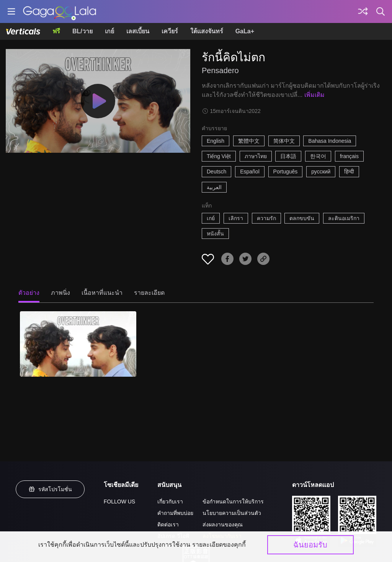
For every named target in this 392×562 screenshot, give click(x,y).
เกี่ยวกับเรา (170, 502)
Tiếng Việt (219, 156)
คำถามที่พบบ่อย (175, 513)
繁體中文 (249, 141)
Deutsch (216, 172)
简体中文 (284, 141)
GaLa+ (245, 31)
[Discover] (363, 11)
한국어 (318, 156)
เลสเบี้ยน (138, 31)
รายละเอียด (149, 293)
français (349, 156)
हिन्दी (349, 172)
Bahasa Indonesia (330, 141)
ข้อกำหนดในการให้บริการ (233, 502)
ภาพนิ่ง (60, 293)
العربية (214, 187)
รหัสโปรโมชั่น (50, 489)
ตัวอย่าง (29, 293)
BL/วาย (82, 31)
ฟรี (56, 31)
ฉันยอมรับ (310, 545)
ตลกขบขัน (302, 218)
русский (321, 172)
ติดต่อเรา (168, 524)
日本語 (288, 156)
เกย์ (109, 31)
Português (286, 172)
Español (250, 172)
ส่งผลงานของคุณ (223, 524)
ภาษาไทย (256, 156)
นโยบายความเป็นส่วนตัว (232, 513)
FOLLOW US (119, 502)
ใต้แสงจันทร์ (207, 31)
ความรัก (266, 218)
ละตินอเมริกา (344, 218)
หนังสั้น (215, 234)
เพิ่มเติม (314, 95)
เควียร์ (170, 31)
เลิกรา (236, 218)
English (216, 141)
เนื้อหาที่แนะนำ (102, 293)
